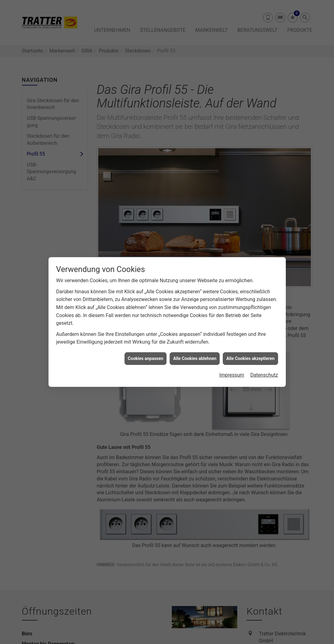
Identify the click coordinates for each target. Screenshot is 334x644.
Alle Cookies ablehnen (195, 347)
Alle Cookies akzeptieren (250, 347)
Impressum (232, 363)
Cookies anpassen (146, 347)
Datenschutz (264, 363)
